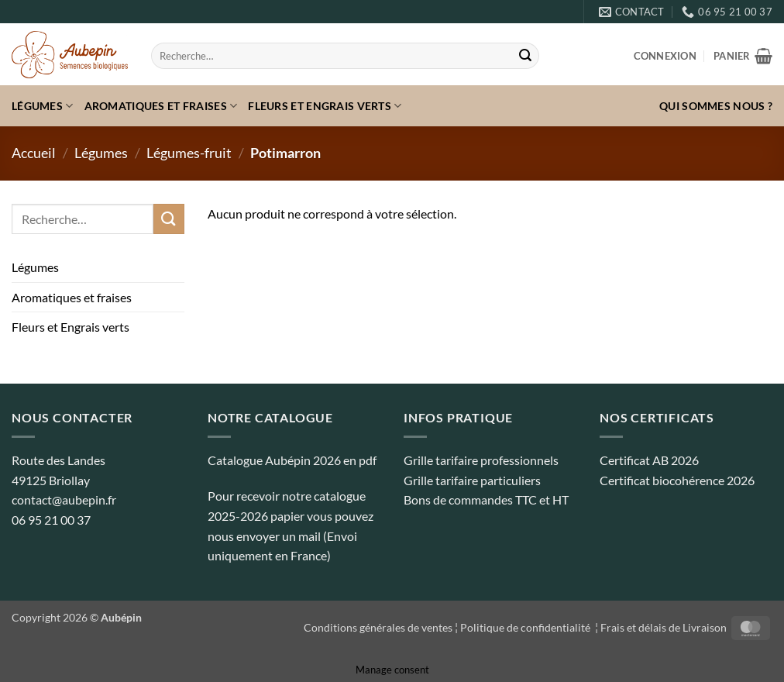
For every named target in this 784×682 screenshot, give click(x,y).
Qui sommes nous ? (716, 106)
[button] (665, 56)
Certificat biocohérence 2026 (677, 480)
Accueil (34, 153)
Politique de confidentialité (526, 627)
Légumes (43, 106)
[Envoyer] (525, 56)
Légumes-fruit (189, 153)
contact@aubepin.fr (64, 499)
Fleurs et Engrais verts (325, 106)
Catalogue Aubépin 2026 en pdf (292, 460)
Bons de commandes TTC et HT (486, 499)
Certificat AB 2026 (649, 460)
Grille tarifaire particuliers (472, 480)
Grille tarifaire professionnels (481, 460)
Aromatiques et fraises (161, 106)
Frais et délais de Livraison (664, 627)
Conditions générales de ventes (378, 627)
